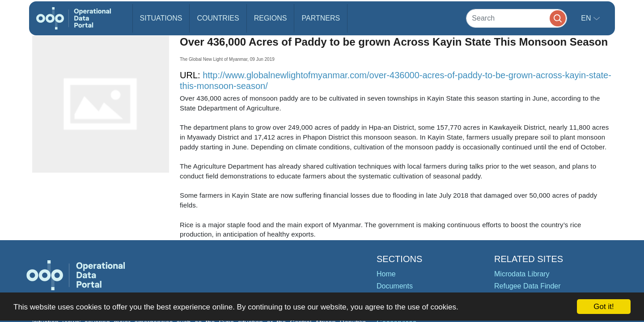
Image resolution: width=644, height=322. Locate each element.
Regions (271, 18)
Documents (395, 286)
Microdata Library (522, 274)
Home (386, 274)
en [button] (587, 18)
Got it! (604, 307)
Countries (218, 18)
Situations (161, 18)
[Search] (517, 18)
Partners (321, 18)
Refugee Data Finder (527, 286)
